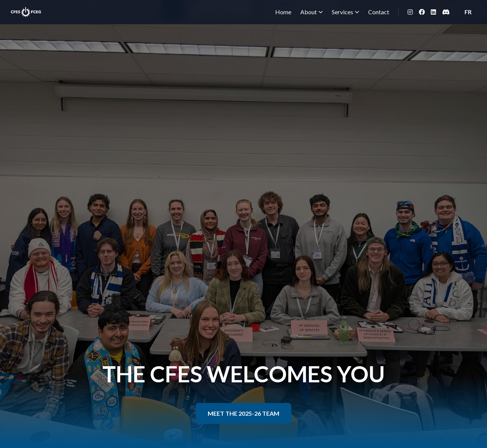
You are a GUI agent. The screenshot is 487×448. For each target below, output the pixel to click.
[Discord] (446, 12)
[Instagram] (410, 12)
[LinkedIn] (433, 12)
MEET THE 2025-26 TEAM (243, 413)
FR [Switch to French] (468, 12)
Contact (379, 12)
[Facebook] (422, 12)
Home (283, 12)
